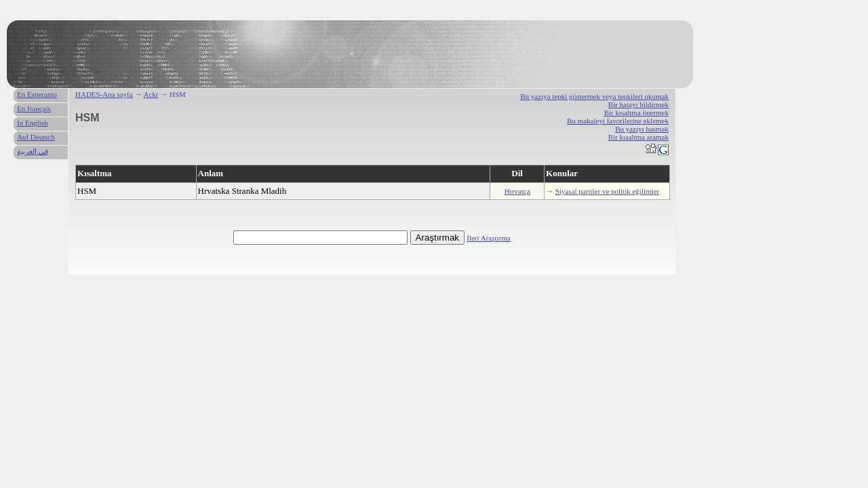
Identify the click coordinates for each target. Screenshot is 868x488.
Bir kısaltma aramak (638, 137)
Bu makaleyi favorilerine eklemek (618, 121)
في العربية (33, 151)
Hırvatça (517, 191)
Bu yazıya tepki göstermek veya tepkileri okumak (594, 96)
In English (33, 123)
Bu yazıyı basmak (642, 129)
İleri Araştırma (488, 238)
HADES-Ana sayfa (104, 94)
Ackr (151, 94)
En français (34, 108)
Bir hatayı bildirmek (638, 104)
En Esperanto (37, 94)
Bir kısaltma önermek (636, 113)
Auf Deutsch (36, 137)
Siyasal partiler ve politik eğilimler (607, 191)
